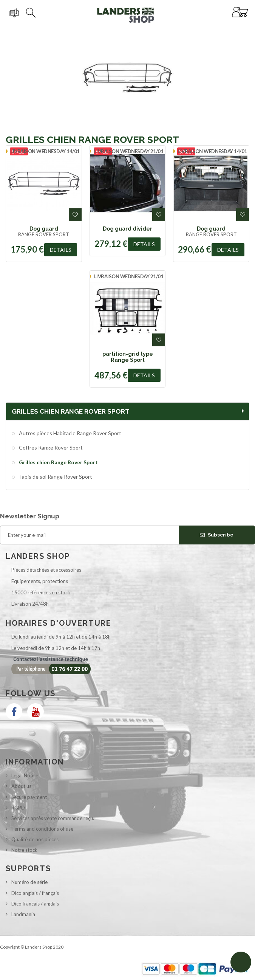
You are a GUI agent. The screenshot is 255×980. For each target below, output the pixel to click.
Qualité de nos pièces (35, 839)
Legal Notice (25, 775)
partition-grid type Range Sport (128, 357)
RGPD (18, 808)
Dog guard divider (127, 229)
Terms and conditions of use (42, 829)
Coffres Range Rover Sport (50, 447)
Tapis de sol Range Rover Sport (55, 477)
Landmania (23, 914)
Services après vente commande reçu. (53, 818)
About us (21, 786)
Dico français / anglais (35, 904)
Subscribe (217, 535)
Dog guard (44, 229)
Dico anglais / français (35, 893)
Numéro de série (29, 882)
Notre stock (24, 850)
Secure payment (29, 797)
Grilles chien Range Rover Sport (58, 462)
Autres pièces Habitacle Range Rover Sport (70, 433)
